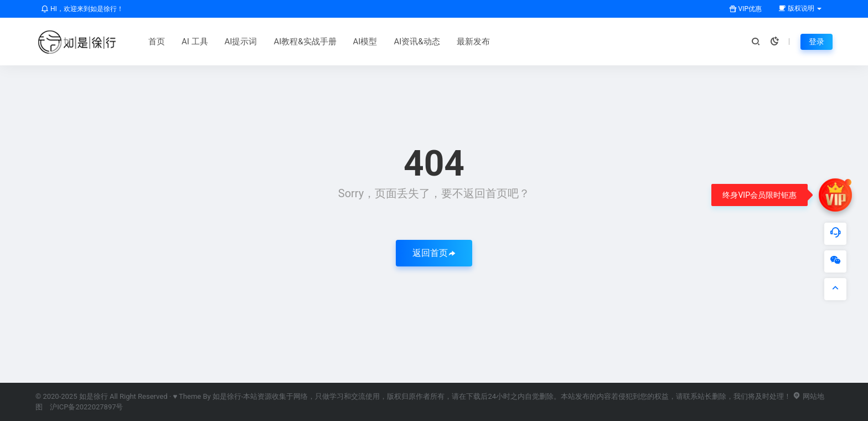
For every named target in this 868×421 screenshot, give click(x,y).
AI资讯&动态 (417, 42)
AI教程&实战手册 (305, 42)
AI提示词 (241, 42)
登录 (817, 42)
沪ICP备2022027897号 (86, 407)
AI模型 (365, 42)
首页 (157, 42)
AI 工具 (195, 42)
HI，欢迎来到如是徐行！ (82, 9)
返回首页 (434, 253)
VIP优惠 (745, 9)
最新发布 (473, 42)
